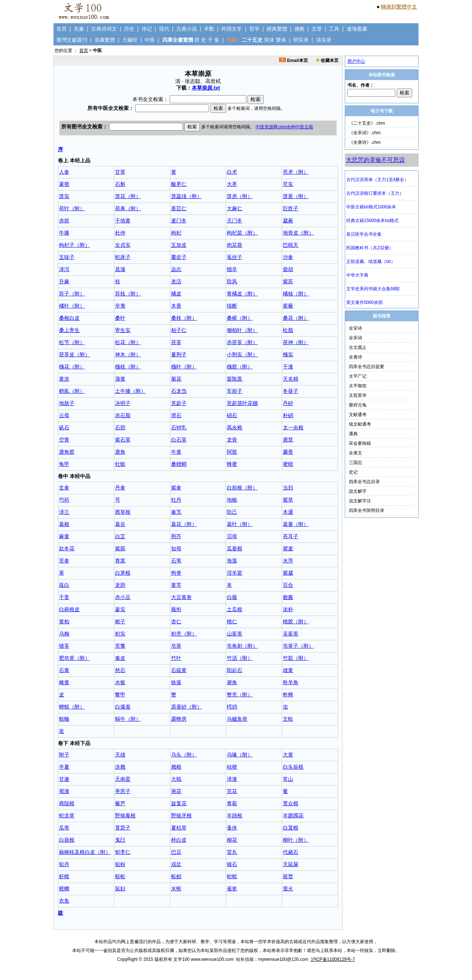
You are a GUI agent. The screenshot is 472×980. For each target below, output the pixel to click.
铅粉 (120, 864)
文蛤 (288, 719)
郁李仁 (123, 852)
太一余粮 (293, 427)
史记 (353, 472)
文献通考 (358, 415)
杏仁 (176, 621)
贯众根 (291, 803)
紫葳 (288, 573)
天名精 (291, 379)
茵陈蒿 (235, 379)
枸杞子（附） (74, 245)
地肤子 (67, 403)
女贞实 (123, 245)
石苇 (176, 561)
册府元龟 (358, 405)
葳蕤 (288, 221)
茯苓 (176, 342)
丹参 (120, 488)
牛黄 (176, 452)
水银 (120, 682)
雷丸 (232, 852)
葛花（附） (184, 524)
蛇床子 (123, 257)
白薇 (232, 597)
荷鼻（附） (128, 208)
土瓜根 (235, 609)
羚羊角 (291, 682)
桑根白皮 (69, 318)
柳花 (232, 840)
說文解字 (358, 491)
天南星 (123, 779)
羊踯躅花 (293, 815)
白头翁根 (293, 767)
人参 (64, 172)
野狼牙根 (181, 815)
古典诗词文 (104, 29)
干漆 (288, 367)
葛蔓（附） (296, 524)
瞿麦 (288, 548)
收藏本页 (327, 60)
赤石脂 (123, 415)
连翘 (120, 767)
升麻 (64, 281)
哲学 (254, 29)
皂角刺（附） (242, 646)
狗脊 (176, 573)
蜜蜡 (288, 464)
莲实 (64, 196)
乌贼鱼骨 (237, 719)
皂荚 (176, 646)
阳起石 (235, 670)
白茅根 (123, 573)
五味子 (67, 257)
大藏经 (130, 40)
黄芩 (176, 585)
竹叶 (176, 658)
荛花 (176, 791)
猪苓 (64, 646)
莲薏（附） (296, 196)
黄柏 (64, 621)
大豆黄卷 (181, 597)
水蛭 (176, 889)
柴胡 (288, 269)
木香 (176, 306)
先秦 (79, 29)
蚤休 (232, 828)
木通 (288, 512)
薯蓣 (64, 184)
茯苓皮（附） (74, 354)
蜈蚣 (120, 876)
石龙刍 (179, 391)
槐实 (288, 354)
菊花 (176, 379)
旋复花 (179, 803)
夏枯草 (179, 828)
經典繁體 (277, 29)
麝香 (288, 452)
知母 (176, 548)
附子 (64, 755)
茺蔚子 (179, 403)
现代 (164, 29)
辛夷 (120, 306)
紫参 (176, 488)
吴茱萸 (291, 634)
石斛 (120, 184)
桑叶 (120, 318)
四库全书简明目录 (367, 510)
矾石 (64, 427)
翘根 (176, 767)
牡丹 (176, 500)
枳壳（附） (184, 634)
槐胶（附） (240, 367)
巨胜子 (291, 208)
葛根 (64, 524)
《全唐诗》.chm (365, 142)
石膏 (64, 670)
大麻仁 (235, 208)
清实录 (324, 40)
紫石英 (123, 440)
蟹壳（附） (240, 695)
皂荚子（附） (298, 646)
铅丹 (64, 864)
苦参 (64, 561)
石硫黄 (179, 670)
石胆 (120, 427)
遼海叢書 (357, 29)
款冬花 (67, 548)
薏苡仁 (179, 208)
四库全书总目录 (364, 482)
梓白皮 (179, 840)
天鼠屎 (291, 864)
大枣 (232, 184)
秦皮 (120, 658)
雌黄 (64, 682)
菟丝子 (235, 257)
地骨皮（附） (298, 233)
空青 (64, 440)
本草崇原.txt (206, 88)
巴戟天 (291, 245)
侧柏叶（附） (242, 330)
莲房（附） (240, 196)
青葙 (232, 803)
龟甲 (64, 464)
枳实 (120, 634)
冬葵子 (291, 391)
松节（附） (72, 342)
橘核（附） (296, 294)
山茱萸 (235, 634)
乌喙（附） (240, 755)
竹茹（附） (296, 658)
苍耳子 (291, 536)
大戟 (176, 779)
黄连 (64, 379)
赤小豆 (123, 597)
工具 (334, 29)
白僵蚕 (123, 707)
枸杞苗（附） (242, 233)
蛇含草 (67, 815)
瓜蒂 (64, 828)
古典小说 (187, 29)
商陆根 (67, 803)
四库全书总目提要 (367, 367)
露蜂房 (179, 719)
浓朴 (288, 609)
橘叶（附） (72, 306)
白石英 (179, 440)
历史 (129, 29)
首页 (62, 29)
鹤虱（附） (72, 391)
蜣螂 (64, 889)
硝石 (232, 415)
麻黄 (64, 536)
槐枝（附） (128, 367)
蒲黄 (120, 379)
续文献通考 (360, 424)
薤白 (64, 585)
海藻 (232, 561)
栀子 (120, 621)
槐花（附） (72, 367)
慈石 (120, 670)
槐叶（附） (184, 367)
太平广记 (358, 376)
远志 (176, 269)
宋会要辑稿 (360, 443)
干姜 (64, 597)
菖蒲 (120, 269)
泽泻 (64, 269)
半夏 (64, 767)
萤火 (288, 889)
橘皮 (176, 294)
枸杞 (176, 233)
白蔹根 (67, 840)
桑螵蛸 (179, 464)
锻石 (232, 864)
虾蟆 (64, 876)
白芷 (120, 536)
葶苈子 (123, 791)
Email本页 (293, 60)
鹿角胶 (67, 452)
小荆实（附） (242, 354)
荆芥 (176, 536)
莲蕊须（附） (187, 196)
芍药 (64, 500)
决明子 (123, 403)
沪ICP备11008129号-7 (333, 959)
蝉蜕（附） (72, 707)
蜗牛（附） (128, 719)
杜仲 (120, 233)
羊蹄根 (235, 815)
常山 (288, 779)
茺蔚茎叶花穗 (242, 403)
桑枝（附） (184, 318)
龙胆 (120, 585)
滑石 (176, 415)
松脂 (288, 330)
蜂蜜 (232, 464)
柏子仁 (179, 330)
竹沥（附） (240, 658)
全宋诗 (355, 328)
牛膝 (64, 233)
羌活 (176, 281)
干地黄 (123, 221)
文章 (317, 29)
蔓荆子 (179, 354)
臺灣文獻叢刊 (72, 40)
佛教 (299, 29)
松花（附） (128, 342)
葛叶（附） (240, 524)
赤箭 (64, 221)
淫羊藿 (235, 573)
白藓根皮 (69, 609)
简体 (269, 40)
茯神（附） (296, 342)
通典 (353, 434)
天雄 (120, 755)
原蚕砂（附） (187, 707)
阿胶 (232, 452)
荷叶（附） (72, 208)
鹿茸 (288, 440)
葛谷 (120, 524)
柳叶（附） (296, 840)
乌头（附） (184, 755)
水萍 (288, 561)
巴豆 (176, 852)
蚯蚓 (176, 876)
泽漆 (232, 779)
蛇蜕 (232, 876)
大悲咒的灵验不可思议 (375, 160)
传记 (147, 29)
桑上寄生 (69, 330)
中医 (150, 40)
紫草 (288, 500)
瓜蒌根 (235, 548)
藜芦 (120, 803)
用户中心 (356, 61)
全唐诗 (355, 357)
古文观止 (358, 347)
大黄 (288, 755)
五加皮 (179, 245)
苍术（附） (296, 172)
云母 (64, 415)
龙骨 (232, 440)
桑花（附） (296, 318)
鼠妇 (120, 889)
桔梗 (232, 767)
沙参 (288, 257)
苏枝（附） (128, 294)
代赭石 (291, 852)
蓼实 (120, 609)
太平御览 (358, 386)
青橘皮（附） (242, 294)
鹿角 (120, 452)
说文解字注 (360, 501)
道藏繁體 (105, 40)
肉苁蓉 (235, 245)
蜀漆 (64, 791)
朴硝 (288, 415)
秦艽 (176, 512)
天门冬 (235, 221)
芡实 (288, 184)
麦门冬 (179, 221)
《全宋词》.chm (365, 133)
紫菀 (120, 548)
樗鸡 (232, 707)
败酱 (288, 597)
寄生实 (123, 330)
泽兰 (64, 512)
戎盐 (176, 864)
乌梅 (64, 634)
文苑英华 (358, 395)
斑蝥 (288, 876)
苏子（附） (72, 294)
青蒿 (120, 561)
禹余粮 (235, 427)
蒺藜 (288, 306)
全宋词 (355, 338)
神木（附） (128, 354)
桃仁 (232, 621)
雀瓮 (232, 889)
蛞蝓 (64, 719)
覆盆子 (179, 257)
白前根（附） (242, 488)
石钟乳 (179, 427)
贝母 (232, 536)
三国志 (355, 463)
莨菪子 (123, 828)
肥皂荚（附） (74, 658)
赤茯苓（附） (242, 342)
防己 (232, 512)
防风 (232, 281)
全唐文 (355, 453)
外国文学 (232, 29)
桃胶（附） (296, 621)
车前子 (235, 391)
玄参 (64, 488)
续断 (232, 306)
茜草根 (123, 512)
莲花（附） (128, 196)
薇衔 (176, 609)
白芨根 (291, 828)
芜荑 (120, 646)
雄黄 (288, 670)
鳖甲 (120, 695)
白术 (232, 172)
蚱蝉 (288, 695)
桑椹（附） (240, 318)
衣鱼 (64, 901)
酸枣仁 (179, 184)
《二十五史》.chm (367, 123)
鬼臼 (120, 840)
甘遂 (64, 779)
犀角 (232, 682)
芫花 (232, 791)
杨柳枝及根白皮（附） (85, 852)
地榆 (232, 500)
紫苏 (288, 281)
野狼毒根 (125, 815)
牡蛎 (120, 464)
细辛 (232, 269)
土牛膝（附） (131, 391)
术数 (209, 29)
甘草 (120, 172)
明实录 (301, 40)
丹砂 (288, 403)
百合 (288, 585)
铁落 (176, 682)
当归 (288, 488)
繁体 (281, 40)
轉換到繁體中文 (399, 7)
